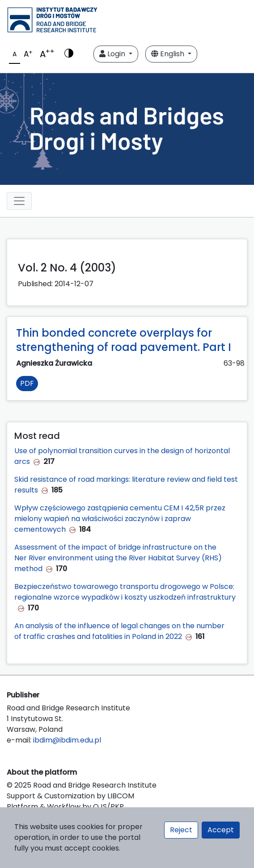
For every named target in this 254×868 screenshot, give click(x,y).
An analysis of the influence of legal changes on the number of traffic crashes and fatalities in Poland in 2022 (119, 631)
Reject (181, 830)
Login (113, 54)
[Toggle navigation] (19, 201)
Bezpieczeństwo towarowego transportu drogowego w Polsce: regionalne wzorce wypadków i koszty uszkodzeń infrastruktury (125, 592)
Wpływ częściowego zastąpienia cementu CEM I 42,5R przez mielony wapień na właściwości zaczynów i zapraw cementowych (120, 519)
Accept (221, 830)
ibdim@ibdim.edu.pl (67, 740)
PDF (27, 383)
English (169, 54)
